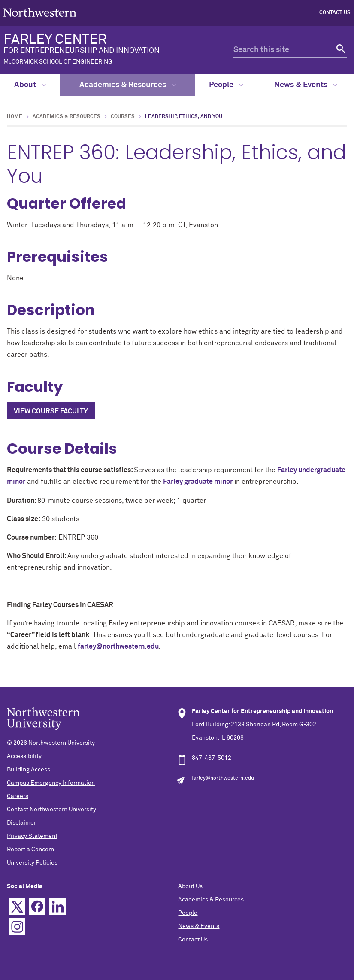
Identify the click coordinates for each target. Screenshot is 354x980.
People (226, 85)
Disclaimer (21, 823)
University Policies (32, 863)
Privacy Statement (32, 836)
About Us (190, 886)
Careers (18, 796)
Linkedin (57, 906)
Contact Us (335, 13)
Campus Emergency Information (51, 783)
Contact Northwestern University (51, 810)
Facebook (37, 906)
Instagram (17, 927)
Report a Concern (30, 850)
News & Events (306, 85)
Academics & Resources (128, 85)
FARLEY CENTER (105, 49)
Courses (123, 117)
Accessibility (24, 756)
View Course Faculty (51, 411)
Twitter (17, 906)
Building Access (29, 770)
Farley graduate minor (198, 482)
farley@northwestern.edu (118, 646)
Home (15, 117)
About (30, 85)
